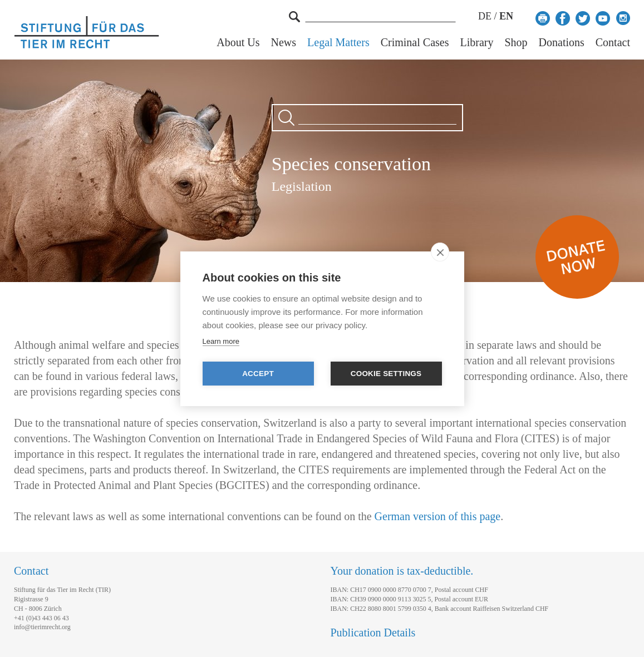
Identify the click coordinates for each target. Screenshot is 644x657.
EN (506, 16)
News (284, 43)
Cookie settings (386, 374)
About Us (238, 43)
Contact (613, 43)
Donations (562, 43)
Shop (516, 43)
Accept (258, 374)
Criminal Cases (415, 43)
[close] (440, 252)
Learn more (221, 341)
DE (485, 16)
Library (476, 43)
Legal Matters (338, 43)
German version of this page (438, 516)
